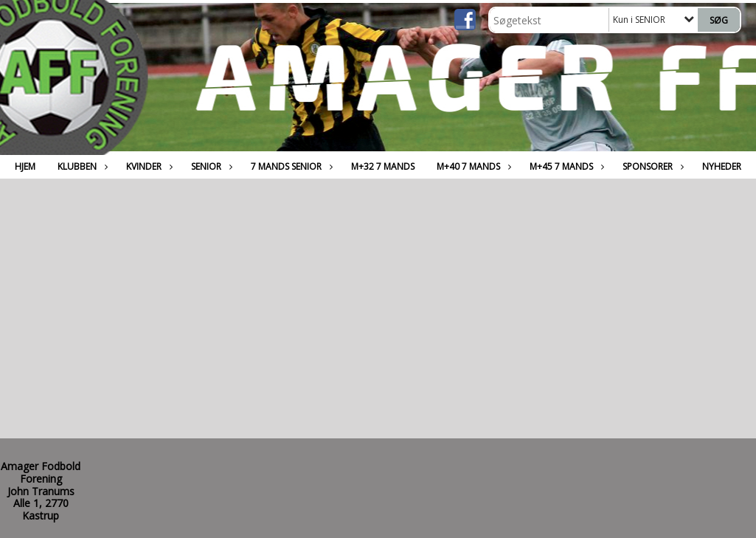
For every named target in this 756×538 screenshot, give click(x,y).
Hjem (25, 166)
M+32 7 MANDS (383, 166)
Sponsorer (651, 166)
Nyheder (722, 166)
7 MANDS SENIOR (290, 166)
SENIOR (210, 166)
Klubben (81, 166)
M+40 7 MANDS (472, 166)
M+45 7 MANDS (565, 166)
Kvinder (148, 166)
